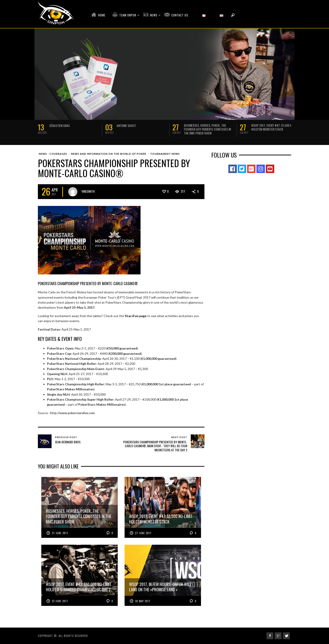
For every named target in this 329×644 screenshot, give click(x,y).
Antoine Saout (126, 125)
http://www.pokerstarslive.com (72, 413)
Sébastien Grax (60, 125)
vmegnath (88, 191)
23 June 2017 (60, 601)
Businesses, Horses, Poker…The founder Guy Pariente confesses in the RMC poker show (207, 129)
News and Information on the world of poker (109, 154)
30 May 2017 (143, 601)
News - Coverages (53, 154)
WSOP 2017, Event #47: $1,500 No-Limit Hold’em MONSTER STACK (276, 127)
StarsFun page (136, 316)
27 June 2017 (60, 533)
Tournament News (165, 154)
